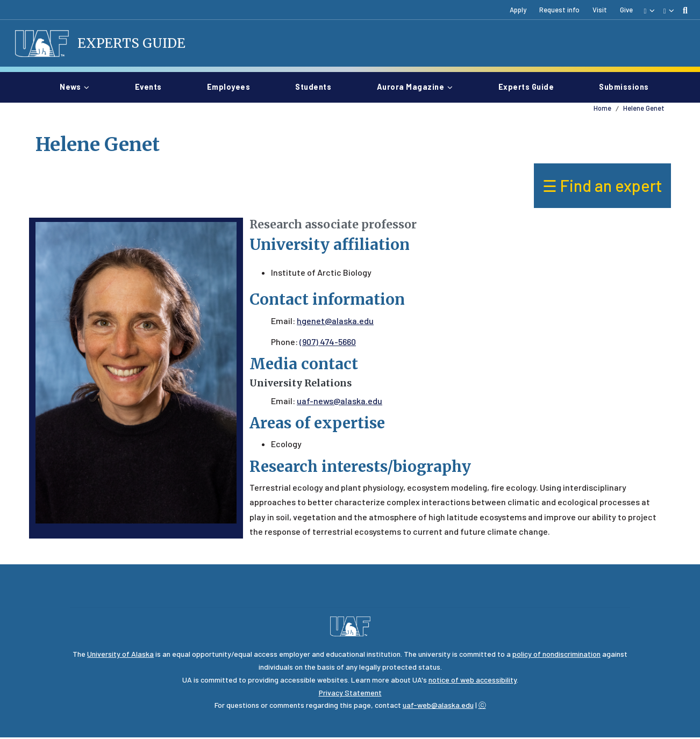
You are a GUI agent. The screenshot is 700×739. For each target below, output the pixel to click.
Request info (559, 10)
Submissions (624, 87)
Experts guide (531, 87)
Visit (600, 10)
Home (602, 110)
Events (153, 87)
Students (317, 87)
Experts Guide (134, 44)
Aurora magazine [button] (411, 88)
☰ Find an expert (602, 188)
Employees (233, 87)
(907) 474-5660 (328, 343)
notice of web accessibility (473, 681)
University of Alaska (120, 655)
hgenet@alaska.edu (335, 322)
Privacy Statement (350, 694)
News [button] (70, 88)
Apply (518, 10)
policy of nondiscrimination (556, 655)
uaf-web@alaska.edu (438, 707)
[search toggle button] (685, 10)
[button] (649, 10)
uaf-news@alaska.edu (340, 402)
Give (626, 10)
